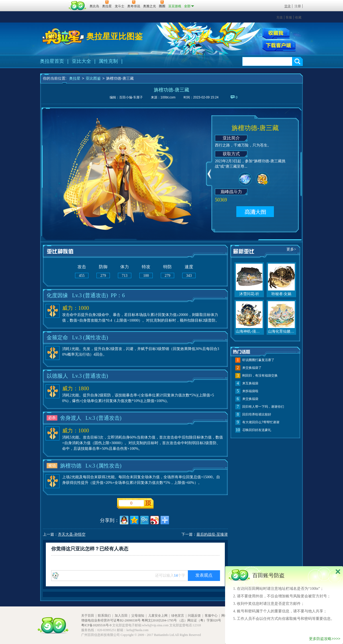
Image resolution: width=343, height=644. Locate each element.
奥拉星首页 (52, 61)
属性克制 (108, 61)
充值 (279, 17)
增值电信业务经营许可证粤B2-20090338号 (111, 620)
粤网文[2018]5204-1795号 (159, 620)
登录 (288, 6)
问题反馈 (194, 616)
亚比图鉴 (93, 78)
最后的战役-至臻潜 (212, 534)
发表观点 (204, 575)
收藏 (298, 17)
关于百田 (88, 616)
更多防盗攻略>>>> (325, 639)
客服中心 (211, 616)
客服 (289, 17)
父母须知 (138, 616)
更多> (291, 249)
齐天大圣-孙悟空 (72, 534)
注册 (298, 6)
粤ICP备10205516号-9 (96, 625)
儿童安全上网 (158, 616)
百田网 (78, 6)
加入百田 (121, 616)
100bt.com (168, 97)
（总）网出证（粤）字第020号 (199, 620)
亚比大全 (81, 61)
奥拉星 (75, 78)
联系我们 (104, 616)
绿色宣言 (178, 616)
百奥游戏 (54, 2)
